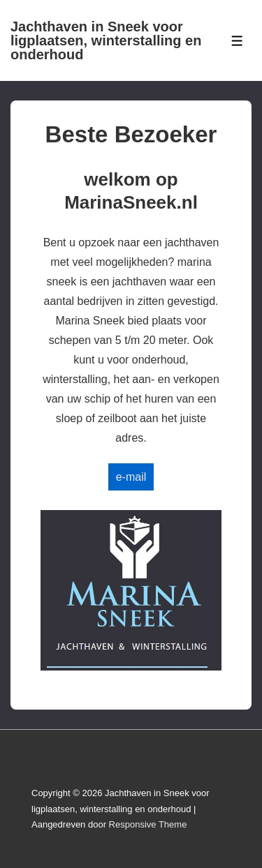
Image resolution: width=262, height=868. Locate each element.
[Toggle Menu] (237, 41)
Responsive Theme (148, 824)
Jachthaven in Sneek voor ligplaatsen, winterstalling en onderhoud (106, 40)
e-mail (131, 477)
